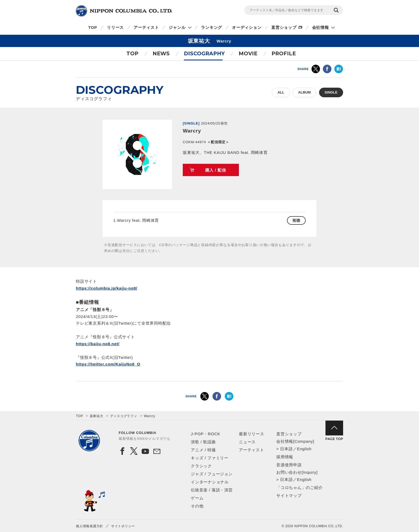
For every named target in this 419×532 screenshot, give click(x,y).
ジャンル (177, 27)
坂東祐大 (97, 416)
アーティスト (146, 27)
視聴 (296, 220)
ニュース (247, 442)
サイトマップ (289, 496)
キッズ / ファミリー (210, 458)
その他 (197, 506)
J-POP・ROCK (205, 434)
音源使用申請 (289, 465)
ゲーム (197, 498)
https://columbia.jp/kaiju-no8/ (107, 288)
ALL (281, 92)
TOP (93, 27)
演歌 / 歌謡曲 (203, 442)
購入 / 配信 (216, 170)
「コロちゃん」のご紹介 (299, 488)
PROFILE (284, 54)
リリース (115, 27)
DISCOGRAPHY (204, 54)
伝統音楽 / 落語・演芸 (212, 490)
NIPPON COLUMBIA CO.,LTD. (124, 11)
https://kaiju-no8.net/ (98, 344)
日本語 (286, 449)
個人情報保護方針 (90, 526)
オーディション (247, 27)
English (304, 449)
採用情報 (285, 457)
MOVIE (248, 54)
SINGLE (331, 92)
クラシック (201, 466)
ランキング (212, 27)
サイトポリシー (123, 526)
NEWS (161, 54)
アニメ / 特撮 (203, 450)
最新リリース (252, 434)
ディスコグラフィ (124, 416)
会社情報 (321, 27)
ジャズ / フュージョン (212, 474)
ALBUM (304, 92)
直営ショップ (284, 27)
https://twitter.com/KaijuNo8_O (108, 364)
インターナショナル (210, 482)
